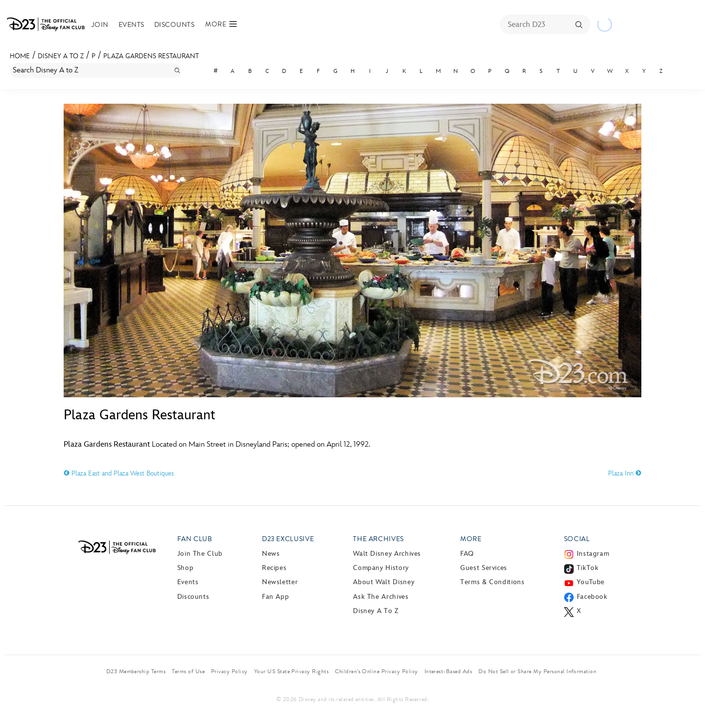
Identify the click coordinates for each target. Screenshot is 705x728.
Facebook (592, 597)
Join (100, 25)
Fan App (275, 597)
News (271, 554)
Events (131, 25)
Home (20, 56)
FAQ (467, 554)
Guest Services (484, 568)
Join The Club (200, 554)
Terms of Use (188, 671)
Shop (186, 568)
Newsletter (280, 582)
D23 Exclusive (288, 539)
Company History (381, 568)
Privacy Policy (229, 671)
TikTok (588, 568)
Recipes (274, 568)
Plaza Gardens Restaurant (151, 56)
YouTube (591, 582)
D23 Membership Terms (136, 671)
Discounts (174, 25)
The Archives (378, 539)
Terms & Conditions (493, 582)
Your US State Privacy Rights (291, 671)
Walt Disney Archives (387, 554)
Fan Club (195, 539)
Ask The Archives (381, 597)
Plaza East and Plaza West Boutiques (119, 473)
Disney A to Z (61, 56)
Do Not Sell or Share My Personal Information (537, 671)
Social (577, 539)
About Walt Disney (384, 582)
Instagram (593, 554)
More (471, 539)
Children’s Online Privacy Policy (376, 671)
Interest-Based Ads (448, 671)
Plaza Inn (625, 473)
